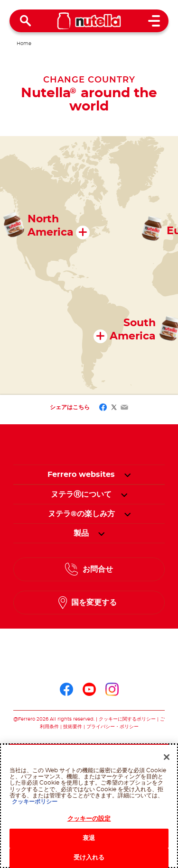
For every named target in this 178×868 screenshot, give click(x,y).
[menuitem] (81, 494)
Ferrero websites (81, 475)
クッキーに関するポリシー (127, 719)
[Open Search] (26, 21)
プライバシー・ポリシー (112, 727)
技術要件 (73, 727)
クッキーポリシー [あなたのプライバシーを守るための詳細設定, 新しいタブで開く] (35, 802)
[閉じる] (167, 757)
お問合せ (98, 569)
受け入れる (89, 858)
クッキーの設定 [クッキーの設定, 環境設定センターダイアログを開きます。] (89, 819)
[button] (127, 475)
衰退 (89, 838)
